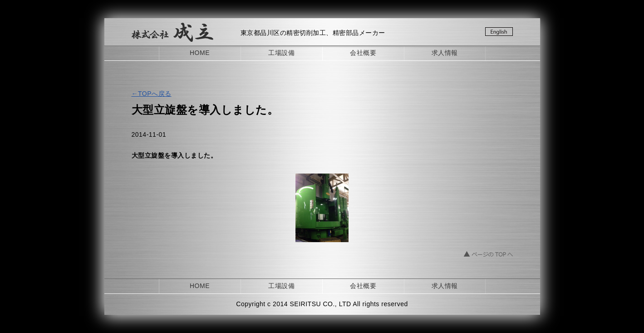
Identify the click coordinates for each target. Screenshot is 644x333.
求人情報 (445, 53)
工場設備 (281, 53)
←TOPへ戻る (152, 94)
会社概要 (363, 53)
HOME (200, 53)
